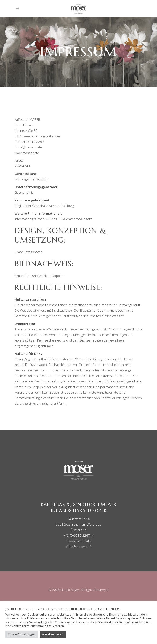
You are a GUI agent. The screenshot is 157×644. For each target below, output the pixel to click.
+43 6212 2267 (33, 142)
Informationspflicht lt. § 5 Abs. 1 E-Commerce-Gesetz (53, 219)
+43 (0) (79, 535)
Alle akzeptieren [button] (53, 634)
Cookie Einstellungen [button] (21, 634)
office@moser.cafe (28, 147)
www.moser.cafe (27, 153)
